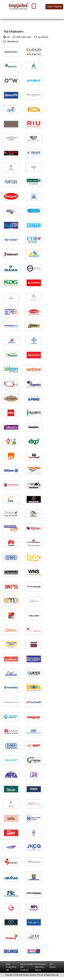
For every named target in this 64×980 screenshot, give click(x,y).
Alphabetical (11, 42)
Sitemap (38, 970)
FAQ (22, 967)
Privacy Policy (11, 967)
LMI (7, 970)
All (6, 37)
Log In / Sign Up (54, 7)
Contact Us (24, 970)
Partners (53, 967)
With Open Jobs (22, 37)
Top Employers (40, 964)
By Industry (41, 37)
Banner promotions (28, 964)
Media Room (40, 967)
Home (8, 964)
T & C (51, 964)
